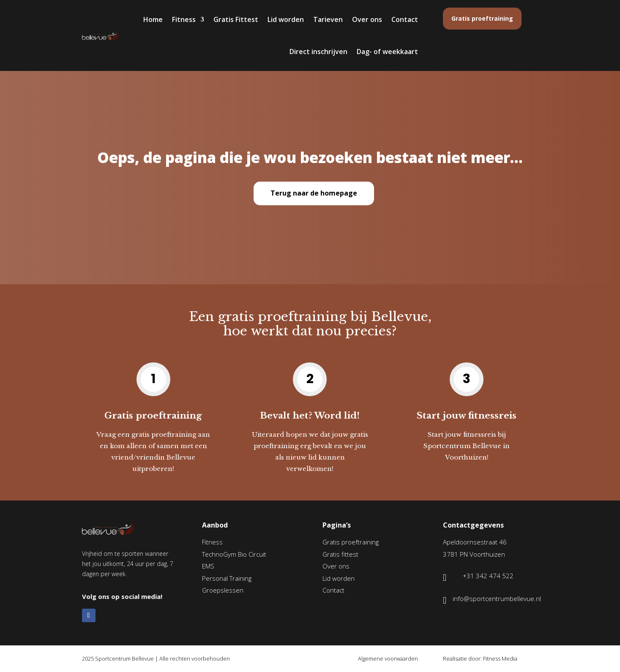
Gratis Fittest (236, 19)
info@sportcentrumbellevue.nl (497, 599)
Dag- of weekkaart (387, 52)
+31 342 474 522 (488, 576)
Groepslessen (223, 590)
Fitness (184, 19)
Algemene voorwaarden (388, 658)
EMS (208, 566)
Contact (405, 19)
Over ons (367, 19)
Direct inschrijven (318, 52)
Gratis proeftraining (482, 18)
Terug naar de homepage (314, 193)
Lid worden (286, 19)
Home (153, 19)
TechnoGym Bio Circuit (234, 554)
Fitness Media (500, 658)
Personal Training (227, 578)
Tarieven (328, 19)
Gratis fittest (340, 554)
